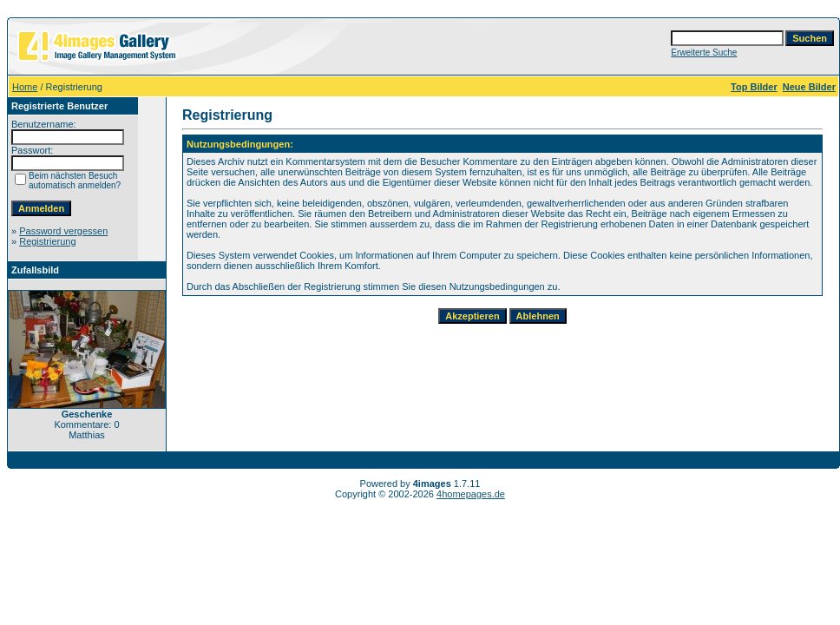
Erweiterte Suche (704, 53)
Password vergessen (63, 231)
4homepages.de (471, 494)
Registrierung (47, 241)
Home (25, 87)
